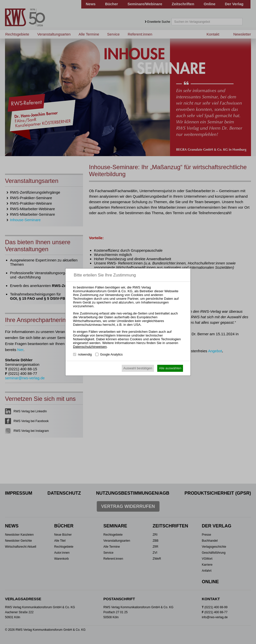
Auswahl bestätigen (138, 368)
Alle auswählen (170, 368)
